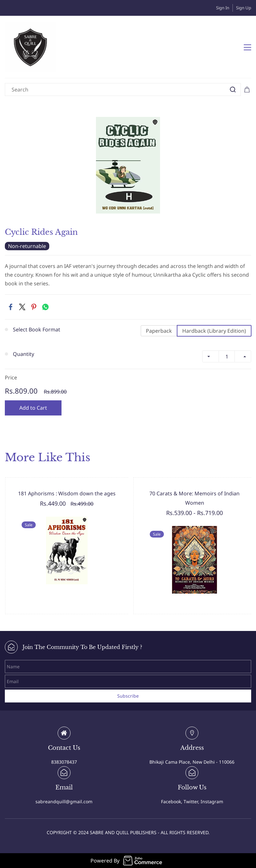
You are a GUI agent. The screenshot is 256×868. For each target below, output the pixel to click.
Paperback (159, 331)
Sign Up (244, 8)
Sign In (223, 8)
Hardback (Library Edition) (214, 331)
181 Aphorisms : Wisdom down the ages (67, 493)
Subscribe (128, 696)
